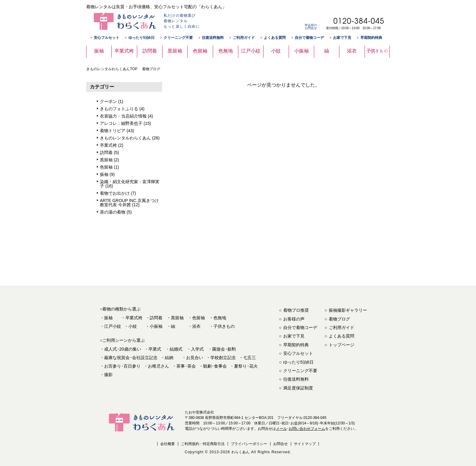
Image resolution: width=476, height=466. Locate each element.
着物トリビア (113, 131)
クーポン (108, 101)
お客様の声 (294, 319)
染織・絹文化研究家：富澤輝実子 (130, 184)
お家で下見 (342, 38)
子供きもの (224, 326)
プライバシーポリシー (249, 444)
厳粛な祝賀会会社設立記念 (131, 358)
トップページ (342, 345)
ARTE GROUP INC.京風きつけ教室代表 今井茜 (129, 203)
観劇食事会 (215, 366)
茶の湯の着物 (113, 212)
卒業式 (155, 349)
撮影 (108, 375)
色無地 (220, 318)
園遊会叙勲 (224, 349)
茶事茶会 (186, 366)
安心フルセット (107, 38)
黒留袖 (106, 160)
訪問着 (106, 152)
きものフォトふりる (119, 109)
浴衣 (196, 326)
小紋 (133, 326)
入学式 (197, 349)
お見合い (195, 358)
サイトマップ (305, 444)
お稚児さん (158, 366)
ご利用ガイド (244, 38)
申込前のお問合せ (311, 27)
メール (281, 429)
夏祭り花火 (246, 366)
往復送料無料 (213, 38)
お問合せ (280, 444)
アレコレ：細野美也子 (121, 123)
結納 (169, 358)
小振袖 (156, 326)
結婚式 (176, 349)
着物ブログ (339, 319)
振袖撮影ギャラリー (348, 310)
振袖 (104, 174)
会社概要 (168, 444)
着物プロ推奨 (296, 310)
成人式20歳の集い (123, 349)
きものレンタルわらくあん (125, 138)
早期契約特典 (371, 38)
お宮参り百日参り (122, 366)
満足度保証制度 (298, 388)
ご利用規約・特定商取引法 (203, 444)
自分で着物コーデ (309, 38)
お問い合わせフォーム (307, 429)
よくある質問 (275, 38)
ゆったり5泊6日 (141, 38)
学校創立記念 (223, 358)
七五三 (250, 358)
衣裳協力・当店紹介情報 (123, 116)
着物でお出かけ (115, 193)
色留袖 (106, 167)
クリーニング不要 (178, 38)
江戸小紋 (113, 326)
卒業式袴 (108, 145)
